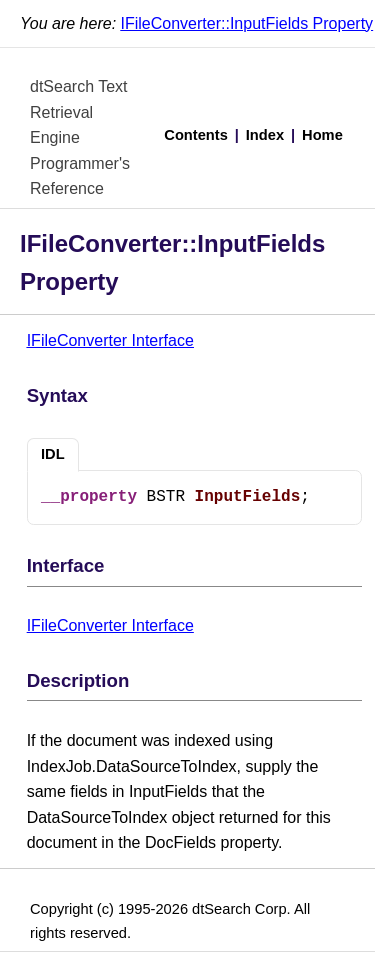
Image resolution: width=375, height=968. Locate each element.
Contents (196, 135)
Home (322, 135)
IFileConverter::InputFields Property (247, 23)
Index (265, 135)
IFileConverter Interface (110, 340)
